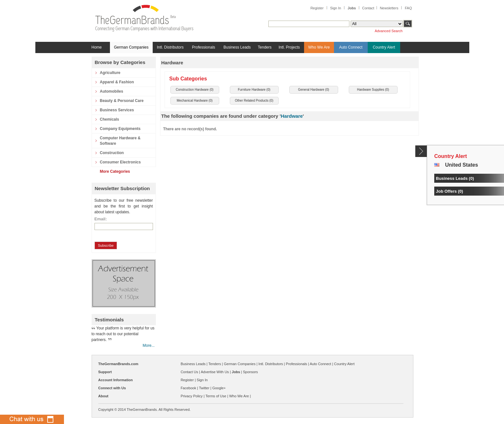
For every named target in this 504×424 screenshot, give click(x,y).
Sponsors (250, 372)
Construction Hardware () (195, 90)
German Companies (131, 47)
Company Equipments (120, 129)
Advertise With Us (215, 372)
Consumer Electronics (120, 162)
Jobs (352, 8)
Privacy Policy (192, 396)
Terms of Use (216, 396)
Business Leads (237, 47)
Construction (112, 153)
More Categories (115, 171)
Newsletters (389, 8)
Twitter (204, 388)
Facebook (188, 388)
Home (97, 47)
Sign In (336, 8)
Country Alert (384, 47)
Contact (368, 8)
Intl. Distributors (170, 47)
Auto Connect (351, 47)
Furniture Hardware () (254, 90)
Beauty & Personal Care (122, 101)
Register (317, 8)
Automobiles (112, 91)
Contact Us (189, 372)
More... (149, 346)
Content (421, 151)
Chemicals (110, 119)
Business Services (117, 110)
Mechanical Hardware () (195, 101)
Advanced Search (389, 31)
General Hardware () (314, 90)
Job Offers (446, 191)
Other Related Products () (254, 101)
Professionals (203, 47)
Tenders (265, 47)
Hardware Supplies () (373, 90)
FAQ (408, 8)
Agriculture (110, 73)
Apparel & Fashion (117, 82)
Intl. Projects (289, 47)
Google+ (219, 388)
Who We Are (319, 47)
